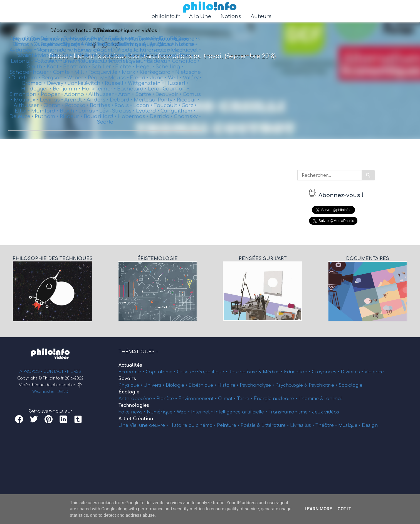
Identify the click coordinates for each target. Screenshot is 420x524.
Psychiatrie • (324, 385)
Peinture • (229, 425)
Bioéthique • (203, 385)
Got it (344, 509)
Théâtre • (327, 425)
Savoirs (127, 379)
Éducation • (298, 372)
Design (370, 425)
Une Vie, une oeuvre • (144, 425)
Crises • (186, 372)
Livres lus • (303, 425)
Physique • (131, 385)
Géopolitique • (212, 372)
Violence (374, 372)
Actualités (130, 365)
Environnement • (198, 399)
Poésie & (251, 425)
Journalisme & (246, 372)
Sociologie (350, 385)
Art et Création (136, 419)
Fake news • (133, 412)
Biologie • (177, 385)
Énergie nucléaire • (276, 399)
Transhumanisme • (290, 412)
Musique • (350, 425)
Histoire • (229, 385)
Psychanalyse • (258, 385)
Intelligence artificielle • (241, 412)
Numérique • (162, 412)
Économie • (132, 372)
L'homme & (312, 399)
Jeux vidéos (326, 412)
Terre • (245, 399)
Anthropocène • (137, 399)
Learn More (318, 509)
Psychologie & (292, 385)
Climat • (228, 399)
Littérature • (276, 425)
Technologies (134, 405)
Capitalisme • (161, 372)
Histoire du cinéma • (193, 425)
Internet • (203, 412)
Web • (184, 412)
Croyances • (326, 372)
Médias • (273, 372)
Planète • (167, 399)
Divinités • (353, 372)
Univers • (155, 385)
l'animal (333, 399)
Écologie (129, 392)
